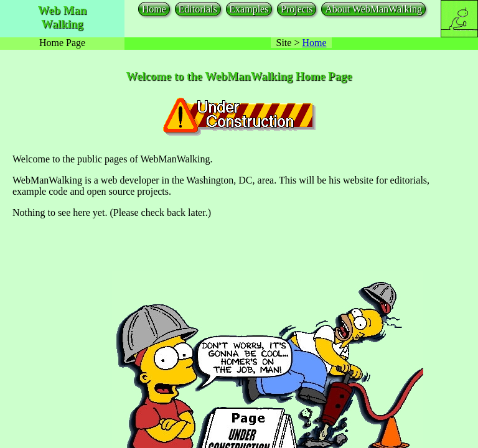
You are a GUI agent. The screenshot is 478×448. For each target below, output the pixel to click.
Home (154, 9)
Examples (249, 9)
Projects (297, 9)
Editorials (198, 9)
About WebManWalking (373, 9)
